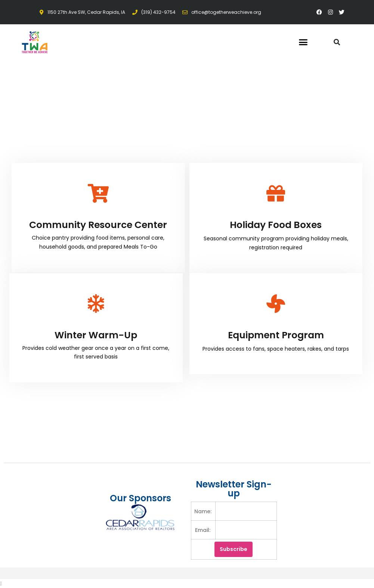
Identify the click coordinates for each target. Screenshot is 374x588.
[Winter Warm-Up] (96, 304)
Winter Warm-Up (96, 335)
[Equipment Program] (276, 304)
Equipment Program (276, 335)
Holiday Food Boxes (276, 225)
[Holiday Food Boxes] (276, 193)
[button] (303, 42)
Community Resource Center (98, 225)
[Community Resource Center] (98, 193)
